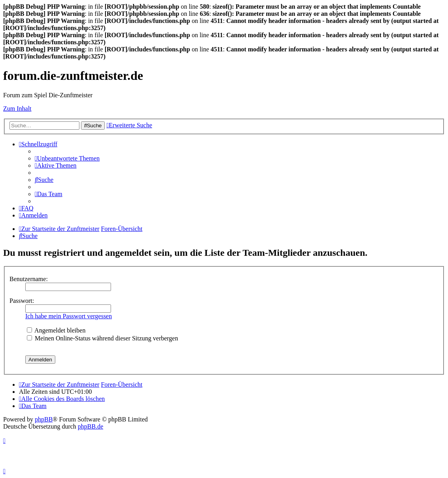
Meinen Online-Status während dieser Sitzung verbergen (103, 338)
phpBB (44, 419)
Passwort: (22, 301)
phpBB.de (90, 426)
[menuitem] (67, 158)
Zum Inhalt (17, 109)
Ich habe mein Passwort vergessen (69, 316)
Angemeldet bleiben (56, 330)
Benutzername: (29, 279)
